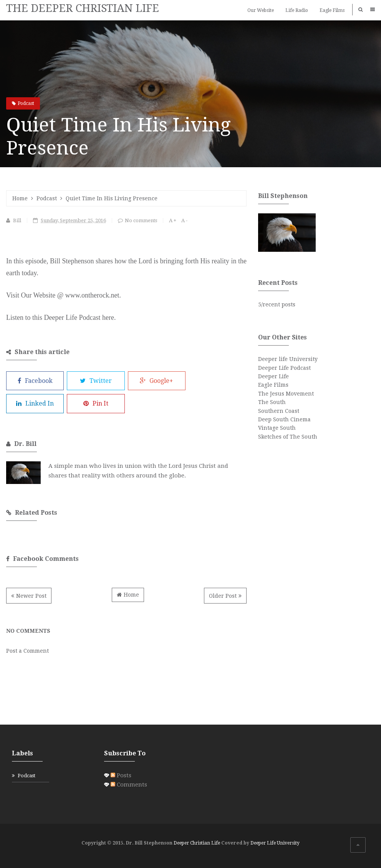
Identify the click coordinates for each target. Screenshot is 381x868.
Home (20, 198)
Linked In (35, 403)
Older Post (223, 596)
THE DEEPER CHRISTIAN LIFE (83, 8)
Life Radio (297, 10)
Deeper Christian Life (197, 843)
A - (184, 220)
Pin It (96, 403)
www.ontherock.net (92, 295)
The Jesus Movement (286, 394)
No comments (141, 220)
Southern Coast (279, 411)
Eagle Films (332, 10)
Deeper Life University (275, 843)
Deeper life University (288, 359)
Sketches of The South (288, 437)
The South (272, 402)
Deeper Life (273, 376)
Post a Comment (27, 651)
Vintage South (277, 428)
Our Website (261, 10)
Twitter (96, 381)
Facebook (35, 381)
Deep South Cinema (284, 419)
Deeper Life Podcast (284, 368)
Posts (121, 775)
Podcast (26, 103)
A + (173, 220)
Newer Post (31, 596)
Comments (129, 785)
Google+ (157, 381)
